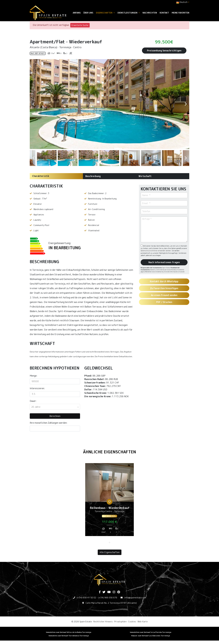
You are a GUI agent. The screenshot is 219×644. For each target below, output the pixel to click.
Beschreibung (93, 176)
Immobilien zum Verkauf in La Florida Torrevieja (151, 632)
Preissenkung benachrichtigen (164, 51)
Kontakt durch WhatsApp (164, 281)
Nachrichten (150, 13)
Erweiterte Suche (80, 25)
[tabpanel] (109, 501)
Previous (33, 104)
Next (186, 104)
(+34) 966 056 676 (108, 598)
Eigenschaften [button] (105, 13)
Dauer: (33, 401)
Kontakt (164, 13)
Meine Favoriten (180, 13)
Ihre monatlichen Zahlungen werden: (49, 423)
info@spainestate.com (135, 598)
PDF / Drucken (164, 302)
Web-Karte (143, 622)
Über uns (88, 13)
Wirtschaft (145, 176)
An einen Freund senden (164, 295)
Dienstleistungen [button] (129, 13)
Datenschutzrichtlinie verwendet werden (156, 251)
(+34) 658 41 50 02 (86, 598)
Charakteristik (41, 176)
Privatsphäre (120, 622)
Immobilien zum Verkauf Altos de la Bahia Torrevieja (69, 632)
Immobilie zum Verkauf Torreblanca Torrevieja (69, 636)
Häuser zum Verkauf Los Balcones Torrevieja (151, 636)
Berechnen (55, 416)
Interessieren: (37, 388)
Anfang (77, 13)
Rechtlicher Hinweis (103, 622)
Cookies (132, 622)
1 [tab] (109, 543)
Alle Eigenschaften (110, 552)
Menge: (34, 376)
